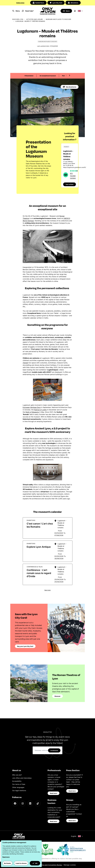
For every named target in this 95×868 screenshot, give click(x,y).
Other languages (18, 787)
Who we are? (17, 775)
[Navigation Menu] (16, 11)
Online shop (20, 3)
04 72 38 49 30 (68, 165)
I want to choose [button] (21, 863)
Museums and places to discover (58, 19)
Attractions (73, 3)
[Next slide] (69, 75)
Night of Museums (32, 412)
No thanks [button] (7, 863)
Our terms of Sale (19, 784)
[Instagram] (23, 803)
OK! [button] (35, 863)
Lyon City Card (56, 3)
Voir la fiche (70, 184)
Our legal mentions (19, 790)
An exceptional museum (48, 76)
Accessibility (17, 781)
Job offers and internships (22, 778)
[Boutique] (66, 11)
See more (47, 590)
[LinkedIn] (30, 803)
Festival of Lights (40, 410)
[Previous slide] (66, 75)
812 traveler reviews (73, 176)
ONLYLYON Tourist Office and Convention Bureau (44, 865)
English (77, 836)
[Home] (47, 11)
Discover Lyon (18, 19)
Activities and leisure (34, 19)
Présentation (29, 76)
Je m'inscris (54, 750)
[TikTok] (38, 803)
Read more (54, 793)
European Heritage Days (32, 407)
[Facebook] (15, 803)
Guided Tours (38, 3)
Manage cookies (70, 865)
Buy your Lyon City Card (25, 646)
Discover (57, 696)
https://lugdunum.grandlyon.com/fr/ (75, 167)
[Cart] (75, 11)
